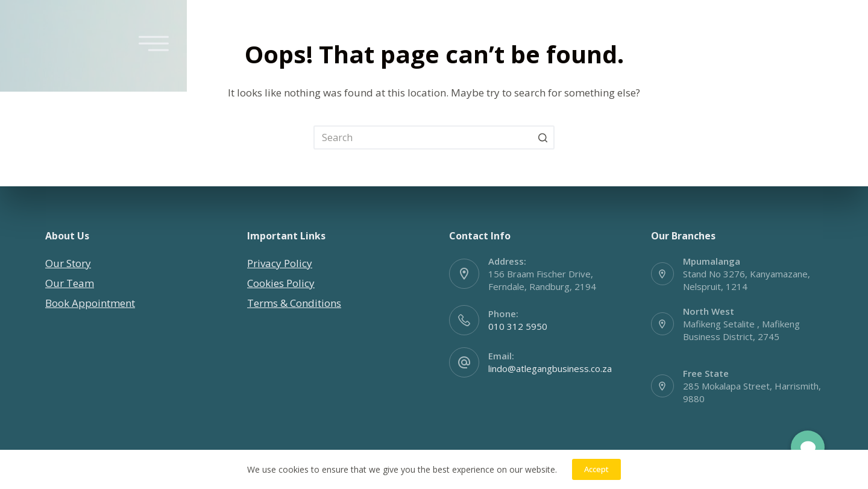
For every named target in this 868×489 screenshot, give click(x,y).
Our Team (70, 283)
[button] (807, 448)
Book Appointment (90, 303)
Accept (596, 469)
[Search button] (542, 137)
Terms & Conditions (294, 303)
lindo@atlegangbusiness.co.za (550, 368)
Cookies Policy (281, 283)
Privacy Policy (280, 263)
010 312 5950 (518, 326)
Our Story (68, 263)
